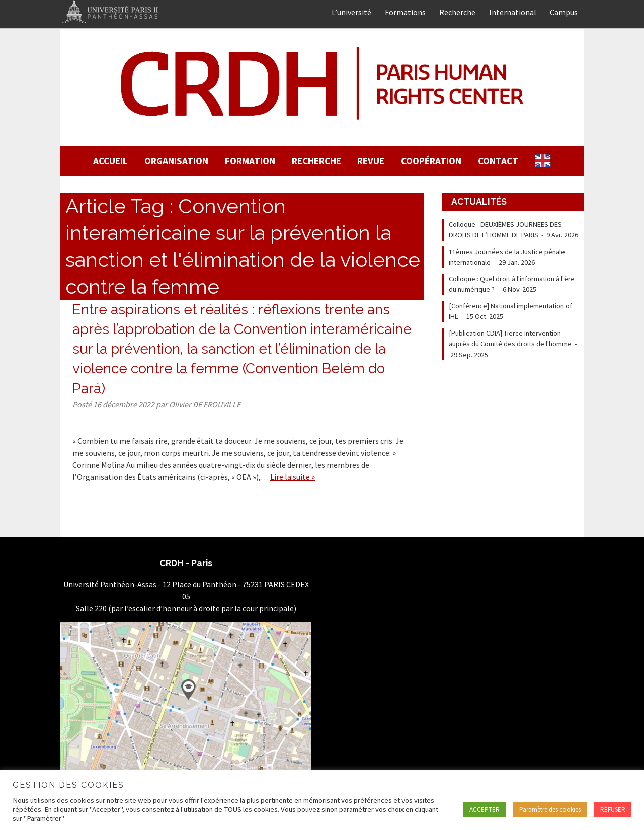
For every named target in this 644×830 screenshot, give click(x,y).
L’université (351, 12)
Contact (498, 161)
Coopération (431, 161)
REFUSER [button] (613, 810)
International (513, 12)
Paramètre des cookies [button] (550, 810)
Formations (405, 12)
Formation (250, 161)
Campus (564, 12)
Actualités (479, 201)
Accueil (110, 161)
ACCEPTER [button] (485, 810)
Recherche (457, 12)
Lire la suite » (293, 477)
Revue (371, 161)
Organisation (176, 161)
